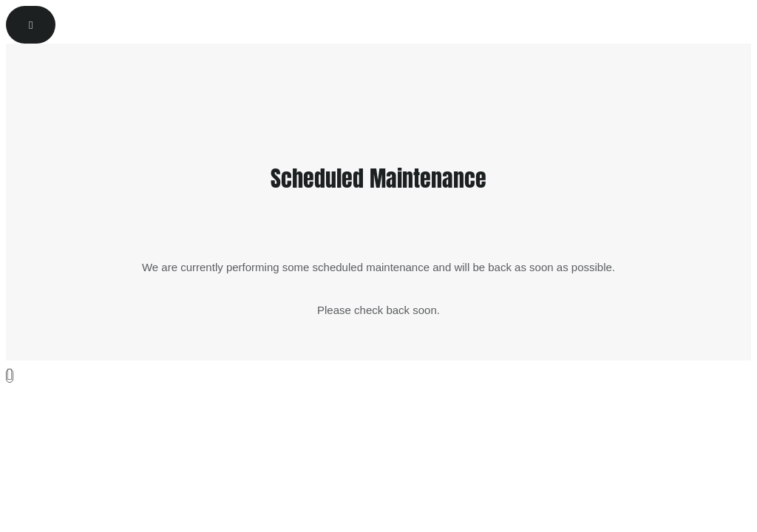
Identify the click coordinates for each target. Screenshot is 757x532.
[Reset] (31, 25)
